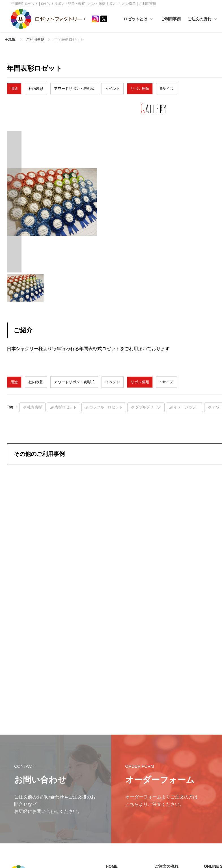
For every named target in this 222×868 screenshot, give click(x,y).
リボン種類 (140, 89)
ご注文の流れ (167, 754)
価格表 (163, 789)
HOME (10, 40)
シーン (212, 789)
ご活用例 (115, 800)
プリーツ (214, 780)
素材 (210, 772)
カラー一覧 (166, 780)
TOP (210, 763)
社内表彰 (36, 89)
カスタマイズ (168, 798)
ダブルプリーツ (148, 414)
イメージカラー (187, 414)
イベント (113, 89)
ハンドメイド (119, 791)
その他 (212, 798)
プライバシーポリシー (25, 785)
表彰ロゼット (66, 414)
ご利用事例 (179, 19)
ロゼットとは (147, 19)
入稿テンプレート (171, 807)
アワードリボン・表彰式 (74, 89)
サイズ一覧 (166, 772)
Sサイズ (167, 89)
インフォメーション (124, 763)
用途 (14, 89)
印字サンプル (168, 816)
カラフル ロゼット (106, 414)
